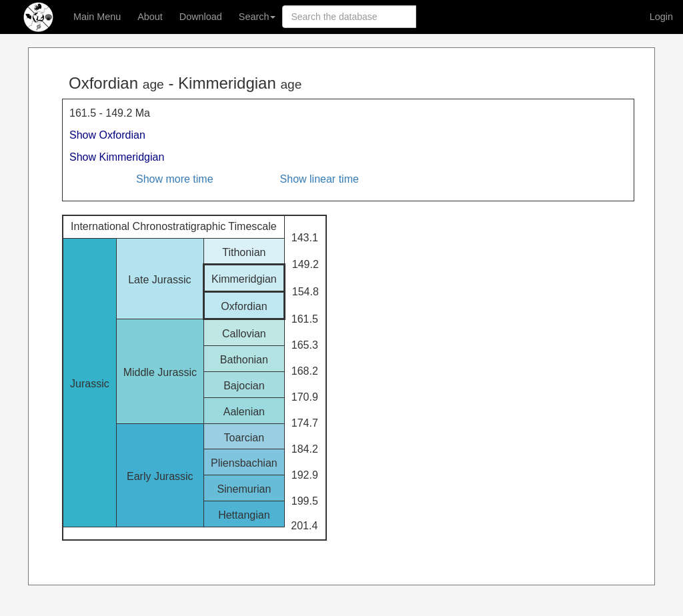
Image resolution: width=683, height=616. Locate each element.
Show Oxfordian (107, 135)
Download (201, 17)
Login (661, 17)
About (150, 17)
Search (257, 17)
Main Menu (97, 17)
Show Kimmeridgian (117, 157)
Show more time (175, 179)
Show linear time (319, 179)
